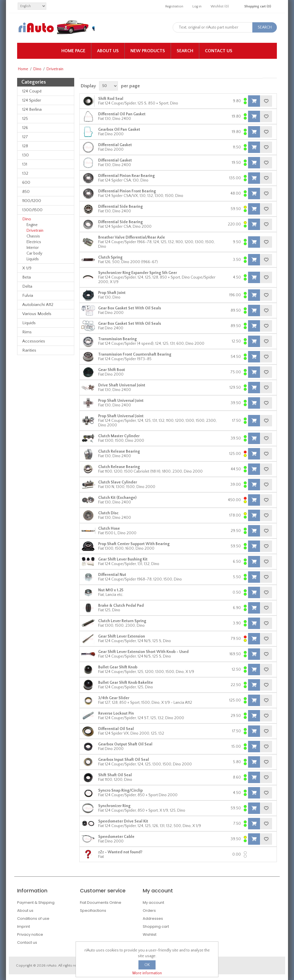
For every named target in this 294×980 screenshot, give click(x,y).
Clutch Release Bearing (119, 451)
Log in (197, 6)
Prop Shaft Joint (112, 293)
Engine (32, 225)
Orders (149, 911)
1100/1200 (32, 201)
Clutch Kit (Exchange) (117, 498)
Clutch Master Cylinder (119, 436)
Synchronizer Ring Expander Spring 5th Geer (138, 273)
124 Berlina (32, 109)
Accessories (34, 341)
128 (25, 146)
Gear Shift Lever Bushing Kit (123, 559)
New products (148, 51)
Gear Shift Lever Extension (122, 636)
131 (25, 164)
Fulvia (28, 296)
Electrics (34, 242)
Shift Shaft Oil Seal (115, 775)
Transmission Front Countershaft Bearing (135, 354)
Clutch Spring (110, 257)
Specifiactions (93, 911)
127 (25, 137)
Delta (27, 286)
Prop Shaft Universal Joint (121, 401)
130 (26, 155)
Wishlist (150, 934)
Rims (27, 332)
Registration (174, 6)
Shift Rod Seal (111, 99)
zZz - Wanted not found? (120, 852)
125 (25, 119)
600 (26, 183)
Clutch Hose (109, 529)
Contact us (219, 51)
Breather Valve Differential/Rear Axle (132, 237)
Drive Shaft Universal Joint (122, 385)
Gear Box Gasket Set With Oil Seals (130, 308)
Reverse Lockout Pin (116, 713)
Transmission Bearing (117, 339)
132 (25, 173)
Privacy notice (30, 934)
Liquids (33, 259)
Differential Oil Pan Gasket (122, 114)
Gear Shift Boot (112, 370)
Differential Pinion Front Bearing (127, 191)
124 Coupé (32, 91)
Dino (37, 69)
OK (147, 965)
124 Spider (32, 100)
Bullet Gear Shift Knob (118, 667)
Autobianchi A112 (38, 305)
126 (25, 128)
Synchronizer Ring (114, 806)
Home (23, 69)
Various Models (37, 314)
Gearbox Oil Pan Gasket (119, 130)
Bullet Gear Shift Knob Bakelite (126, 683)
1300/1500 (32, 210)
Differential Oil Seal (116, 729)
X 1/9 (27, 268)
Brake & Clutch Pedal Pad (121, 606)
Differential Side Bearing (120, 207)
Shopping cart (156, 926)
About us (108, 51)
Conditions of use (33, 919)
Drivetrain (35, 231)
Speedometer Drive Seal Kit (123, 821)
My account (153, 903)
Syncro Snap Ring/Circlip (120, 791)
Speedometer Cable (116, 837)
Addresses (153, 919)
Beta (27, 277)
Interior (33, 248)
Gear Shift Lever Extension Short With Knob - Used (143, 652)
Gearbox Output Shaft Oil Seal (125, 744)
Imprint (24, 926)
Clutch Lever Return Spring (122, 621)
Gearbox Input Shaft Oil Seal (124, 760)
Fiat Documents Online (101, 903)
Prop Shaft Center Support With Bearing (134, 544)
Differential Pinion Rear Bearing (126, 176)
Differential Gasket (115, 145)
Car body (34, 253)
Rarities (29, 350)
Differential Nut (112, 575)
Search (185, 51)
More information (147, 973)
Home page (73, 51)
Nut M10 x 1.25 (111, 590)
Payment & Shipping (36, 903)
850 (26, 192)
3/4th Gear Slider (114, 698)
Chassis (33, 236)
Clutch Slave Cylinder (118, 482)
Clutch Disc (108, 513)
